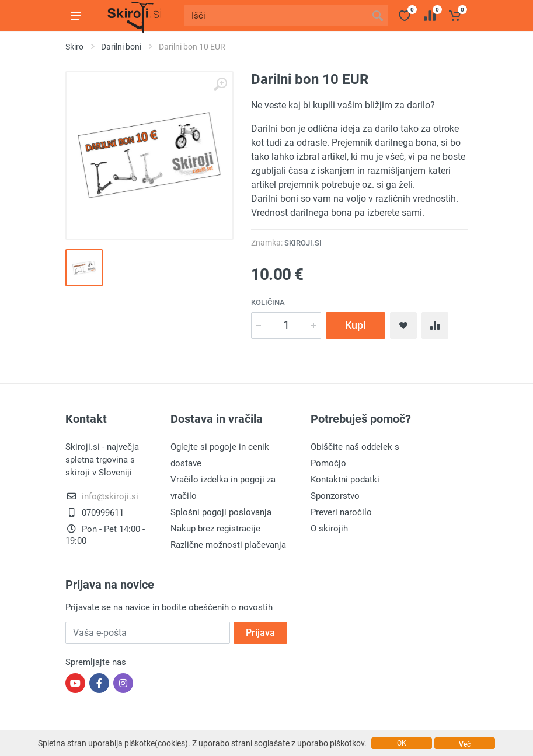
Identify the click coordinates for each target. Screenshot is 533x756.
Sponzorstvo (335, 496)
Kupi (356, 325)
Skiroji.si (303, 243)
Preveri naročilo (341, 512)
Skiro (74, 47)
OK (402, 743)
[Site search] (276, 16)
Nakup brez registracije (215, 528)
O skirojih (329, 528)
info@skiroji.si (110, 496)
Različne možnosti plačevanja (228, 545)
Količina (268, 302)
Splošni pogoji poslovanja (221, 512)
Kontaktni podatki (345, 480)
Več (465, 744)
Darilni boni (121, 47)
